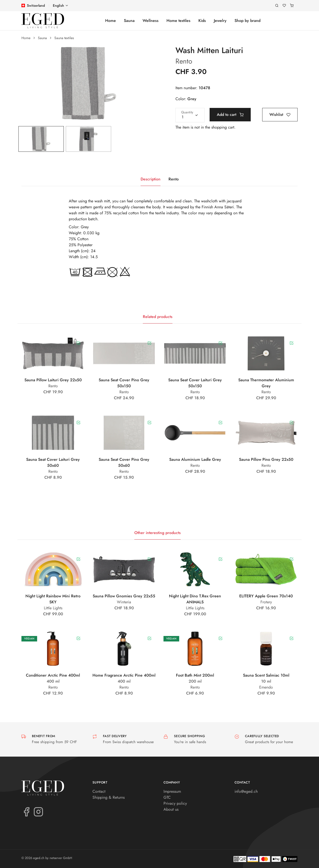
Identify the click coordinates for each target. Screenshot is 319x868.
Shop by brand (247, 21)
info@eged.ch (246, 791)
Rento (184, 61)
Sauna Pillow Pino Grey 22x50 (266, 459)
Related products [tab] (158, 317)
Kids (202, 21)
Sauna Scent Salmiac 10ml (266, 675)
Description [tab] (151, 179)
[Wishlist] (284, 6)
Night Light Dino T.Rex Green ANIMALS (195, 599)
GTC (167, 797)
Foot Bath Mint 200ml (195, 675)
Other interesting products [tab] (158, 533)
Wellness (151, 21)
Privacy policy (175, 803)
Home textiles (178, 21)
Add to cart (230, 115)
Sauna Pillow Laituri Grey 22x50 (53, 380)
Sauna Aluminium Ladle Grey (195, 459)
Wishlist (280, 115)
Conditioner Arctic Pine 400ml (53, 675)
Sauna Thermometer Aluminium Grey (266, 383)
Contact (99, 791)
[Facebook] (26, 811)
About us (171, 809)
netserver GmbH (61, 858)
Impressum (172, 791)
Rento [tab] (174, 179)
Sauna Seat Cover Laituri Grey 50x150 (195, 383)
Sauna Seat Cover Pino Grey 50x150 (124, 383)
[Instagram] (38, 811)
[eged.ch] (43, 21)
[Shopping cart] (292, 6)
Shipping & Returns (109, 797)
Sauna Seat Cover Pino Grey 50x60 (124, 462)
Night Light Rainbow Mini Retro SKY (53, 599)
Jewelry (220, 21)
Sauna (129, 21)
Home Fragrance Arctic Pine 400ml (124, 675)
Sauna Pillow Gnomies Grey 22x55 (124, 596)
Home (111, 21)
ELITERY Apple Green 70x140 (266, 596)
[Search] (277, 6)
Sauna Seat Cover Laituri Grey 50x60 (53, 462)
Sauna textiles (64, 38)
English (58, 5)
